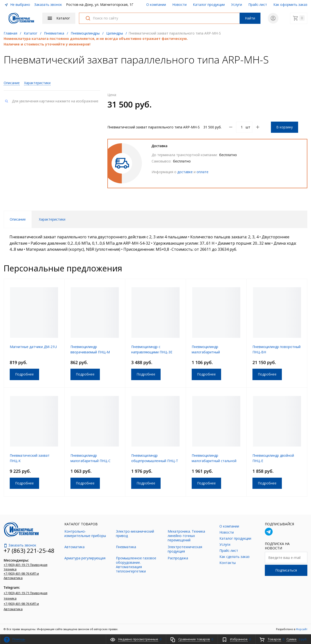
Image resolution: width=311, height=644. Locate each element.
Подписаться (286, 570)
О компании (156, 4)
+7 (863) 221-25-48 (29, 550)
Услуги (237, 4)
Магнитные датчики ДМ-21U (33, 347)
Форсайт (302, 629)
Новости (179, 4)
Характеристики (37, 83)
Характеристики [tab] (52, 219)
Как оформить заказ (290, 4)
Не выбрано (17, 4)
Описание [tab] (18, 219)
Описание (12, 83)
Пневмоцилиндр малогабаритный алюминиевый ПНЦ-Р (209, 352)
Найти (250, 18)
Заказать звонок (48, 4)
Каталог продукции (209, 4)
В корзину (285, 127)
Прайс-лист (258, 4)
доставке (185, 172)
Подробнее (24, 374)
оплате (203, 172)
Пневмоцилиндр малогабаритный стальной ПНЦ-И (214, 461)
